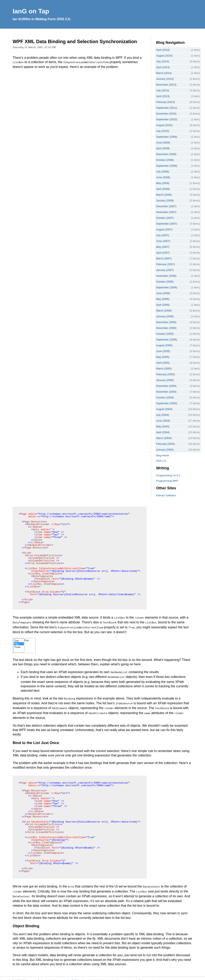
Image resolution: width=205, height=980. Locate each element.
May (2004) (163, 426)
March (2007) (164, 258)
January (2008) (165, 200)
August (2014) (164, 56)
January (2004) (165, 450)
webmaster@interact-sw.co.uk (143, 976)
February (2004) (165, 444)
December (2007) (166, 206)
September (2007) (167, 224)
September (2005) (167, 340)
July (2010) (163, 131)
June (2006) (163, 293)
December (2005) (166, 322)
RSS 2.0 (64, 19)
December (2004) (166, 386)
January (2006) (165, 316)
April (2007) (163, 253)
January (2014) (165, 79)
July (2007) (163, 235)
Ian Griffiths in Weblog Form (34, 19)
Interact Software (166, 495)
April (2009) (163, 148)
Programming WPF (167, 481)
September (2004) (167, 403)
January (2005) (165, 380)
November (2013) (166, 85)
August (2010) (164, 125)
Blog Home (163, 455)
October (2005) (165, 334)
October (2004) (165, 397)
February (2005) (165, 374)
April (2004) (163, 432)
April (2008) (163, 189)
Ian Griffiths (74, 976)
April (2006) (163, 305)
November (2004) (166, 392)
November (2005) (166, 328)
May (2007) (163, 247)
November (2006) (166, 276)
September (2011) (167, 108)
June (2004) (163, 421)
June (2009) (163, 143)
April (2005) (163, 363)
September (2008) (167, 166)
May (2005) (163, 357)
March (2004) (164, 438)
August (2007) (164, 229)
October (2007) (165, 218)
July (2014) (163, 61)
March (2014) (164, 73)
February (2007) (165, 264)
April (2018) (163, 50)
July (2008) (163, 172)
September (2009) (167, 137)
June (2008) (163, 177)
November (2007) (166, 212)
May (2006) (163, 299)
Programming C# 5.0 (168, 475)
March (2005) (164, 369)
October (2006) (165, 282)
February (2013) (165, 102)
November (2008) (166, 154)
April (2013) (163, 96)
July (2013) (163, 90)
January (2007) (165, 270)
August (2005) (164, 345)
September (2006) (167, 287)
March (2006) (164, 311)
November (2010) (166, 114)
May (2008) (163, 183)
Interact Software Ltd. (41, 976)
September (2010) (167, 119)
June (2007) (163, 241)
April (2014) (163, 67)
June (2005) (163, 351)
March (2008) (164, 195)
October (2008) (165, 160)
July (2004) (163, 415)
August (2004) (164, 409)
